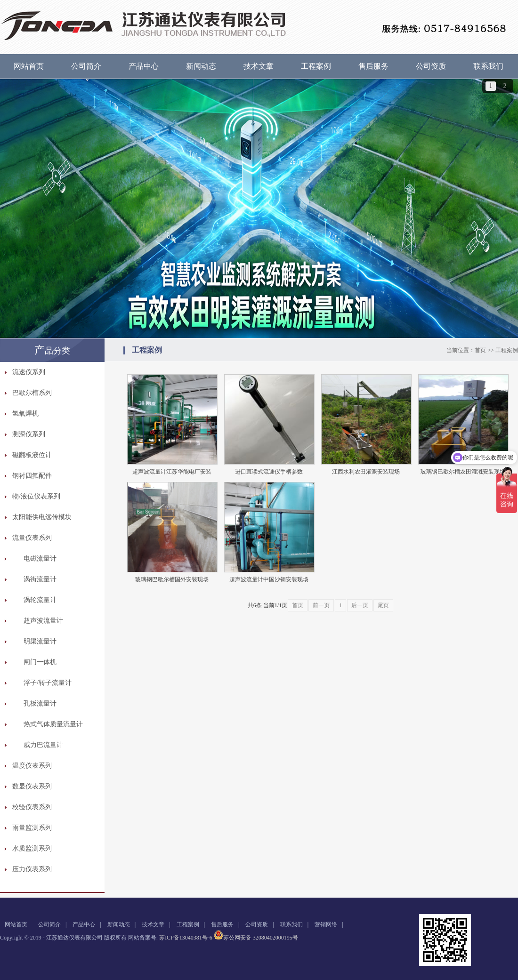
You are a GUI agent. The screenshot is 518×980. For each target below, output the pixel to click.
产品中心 (144, 66)
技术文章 (259, 66)
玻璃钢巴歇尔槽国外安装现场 (172, 579)
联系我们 (488, 66)
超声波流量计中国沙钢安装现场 (269, 579)
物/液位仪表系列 (36, 496)
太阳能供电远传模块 (42, 517)
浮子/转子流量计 (48, 683)
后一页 (360, 605)
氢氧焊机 (25, 414)
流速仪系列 (29, 372)
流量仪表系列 (32, 538)
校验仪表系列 (32, 807)
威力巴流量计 (43, 745)
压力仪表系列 (32, 869)
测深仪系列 (29, 434)
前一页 (321, 605)
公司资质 (431, 66)
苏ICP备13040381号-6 (186, 938)
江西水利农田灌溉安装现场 (366, 472)
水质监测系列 (32, 848)
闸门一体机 (40, 662)
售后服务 (373, 66)
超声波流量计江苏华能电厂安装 (172, 472)
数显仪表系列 (32, 786)
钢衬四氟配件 (32, 476)
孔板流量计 (40, 703)
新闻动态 (201, 66)
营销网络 (326, 924)
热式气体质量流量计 (53, 724)
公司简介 (86, 66)
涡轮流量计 (40, 600)
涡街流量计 (40, 579)
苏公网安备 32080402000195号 (256, 938)
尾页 (383, 605)
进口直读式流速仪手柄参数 (269, 472)
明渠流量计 (40, 641)
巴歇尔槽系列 (32, 393)
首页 (480, 350)
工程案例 (316, 66)
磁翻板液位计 (32, 455)
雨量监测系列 (32, 828)
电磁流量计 (40, 558)
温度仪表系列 (32, 766)
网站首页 (29, 66)
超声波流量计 (43, 621)
